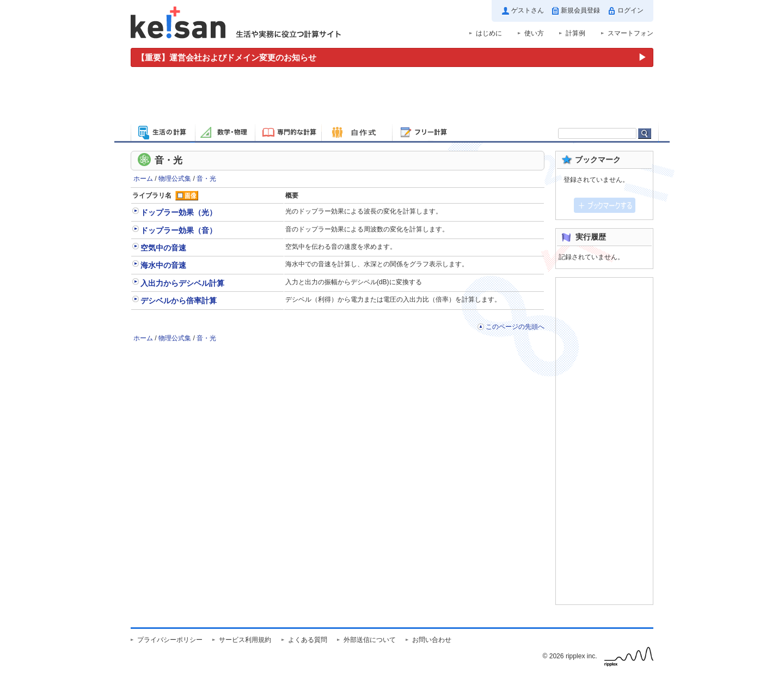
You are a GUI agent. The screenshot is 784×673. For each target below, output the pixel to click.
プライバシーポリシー (170, 640)
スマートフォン (630, 33)
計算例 (575, 33)
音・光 (206, 179)
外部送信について (370, 640)
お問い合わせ (432, 640)
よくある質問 (308, 640)
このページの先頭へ (515, 327)
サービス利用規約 (245, 640)
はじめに (489, 33)
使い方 (534, 33)
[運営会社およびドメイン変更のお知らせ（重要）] (392, 57)
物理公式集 (175, 179)
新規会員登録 (580, 10)
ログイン (630, 10)
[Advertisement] (392, 97)
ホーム (143, 179)
